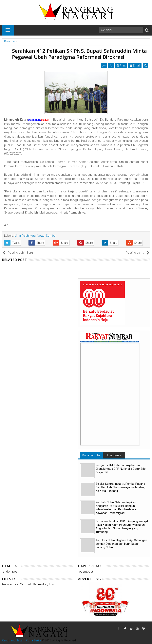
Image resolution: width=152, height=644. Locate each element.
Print (121, 66)
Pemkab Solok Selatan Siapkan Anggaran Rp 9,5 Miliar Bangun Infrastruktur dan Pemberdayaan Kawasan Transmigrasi (117, 508)
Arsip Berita (114, 455)
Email (135, 66)
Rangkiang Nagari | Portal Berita (22, 640)
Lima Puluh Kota (25, 236)
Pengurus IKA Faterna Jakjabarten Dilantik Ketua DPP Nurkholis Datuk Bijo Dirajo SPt (121, 469)
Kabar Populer (91, 455)
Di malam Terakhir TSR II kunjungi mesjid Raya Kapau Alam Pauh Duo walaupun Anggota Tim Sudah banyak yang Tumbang (122, 527)
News (41, 236)
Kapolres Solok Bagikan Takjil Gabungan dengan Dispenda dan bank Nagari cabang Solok (121, 544)
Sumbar (51, 236)
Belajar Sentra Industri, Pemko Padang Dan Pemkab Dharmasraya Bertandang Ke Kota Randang (121, 487)
